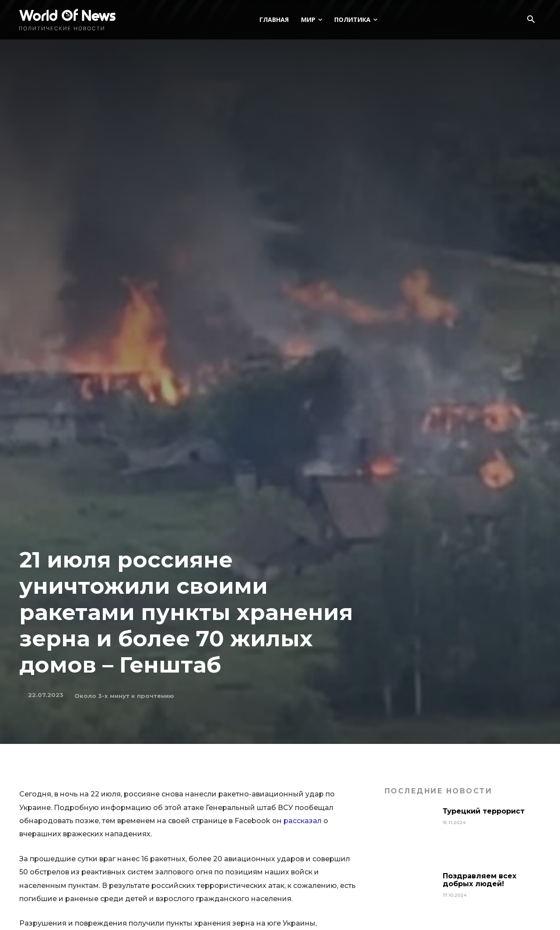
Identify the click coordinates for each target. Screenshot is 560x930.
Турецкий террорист (485, 811)
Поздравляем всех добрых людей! (479, 880)
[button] (531, 20)
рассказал (303, 821)
